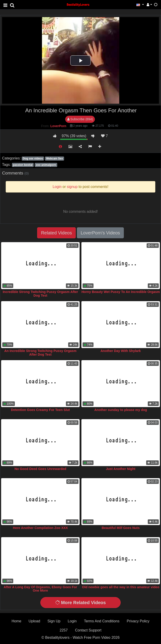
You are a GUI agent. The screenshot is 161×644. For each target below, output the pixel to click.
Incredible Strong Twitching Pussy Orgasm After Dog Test (40, 294)
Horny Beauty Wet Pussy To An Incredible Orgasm (121, 292)
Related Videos (56, 233)
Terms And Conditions (102, 621)
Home (17, 621)
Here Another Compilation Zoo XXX (40, 528)
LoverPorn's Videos (100, 233)
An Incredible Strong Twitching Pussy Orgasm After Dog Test (40, 353)
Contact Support (88, 630)
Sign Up (54, 621)
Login (72, 621)
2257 (64, 630)
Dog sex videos (33, 159)
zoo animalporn (46, 165)
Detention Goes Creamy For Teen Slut (40, 410)
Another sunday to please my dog (121, 410)
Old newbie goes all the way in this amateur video (121, 587)
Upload (34, 621)
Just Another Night (121, 469)
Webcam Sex (55, 159)
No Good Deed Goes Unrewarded (40, 469)
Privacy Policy (138, 621)
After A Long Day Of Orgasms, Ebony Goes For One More (40, 589)
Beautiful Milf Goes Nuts (121, 528)
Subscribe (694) (80, 119)
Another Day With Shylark (121, 351)
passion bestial (23, 165)
